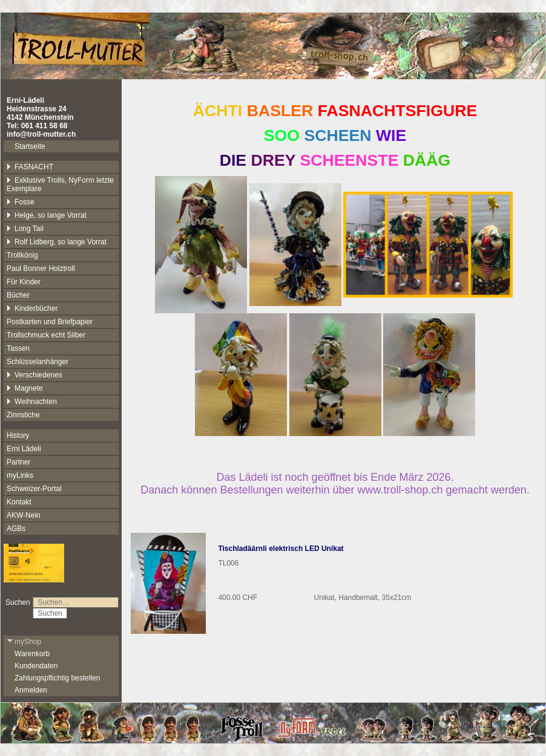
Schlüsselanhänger (38, 362)
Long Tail (25, 229)
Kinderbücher (32, 308)
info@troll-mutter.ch (41, 134)
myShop (24, 642)
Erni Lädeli (24, 449)
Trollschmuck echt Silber (46, 335)
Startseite (30, 146)
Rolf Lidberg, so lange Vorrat (57, 242)
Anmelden (31, 690)
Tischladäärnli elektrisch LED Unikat (281, 549)
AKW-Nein (24, 515)
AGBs (16, 529)
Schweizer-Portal (34, 489)
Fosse (21, 202)
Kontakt (19, 502)
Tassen (18, 348)
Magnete (25, 388)
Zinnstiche (23, 415)
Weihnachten (32, 402)
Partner (18, 462)
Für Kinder (24, 282)
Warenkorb (32, 654)
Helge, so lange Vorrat (47, 215)
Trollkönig (22, 255)
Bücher (18, 295)
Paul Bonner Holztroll (41, 269)
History (18, 435)
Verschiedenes (35, 375)
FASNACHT (30, 167)
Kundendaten (36, 666)
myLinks (20, 475)
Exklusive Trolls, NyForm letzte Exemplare (60, 184)
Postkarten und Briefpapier (50, 322)
